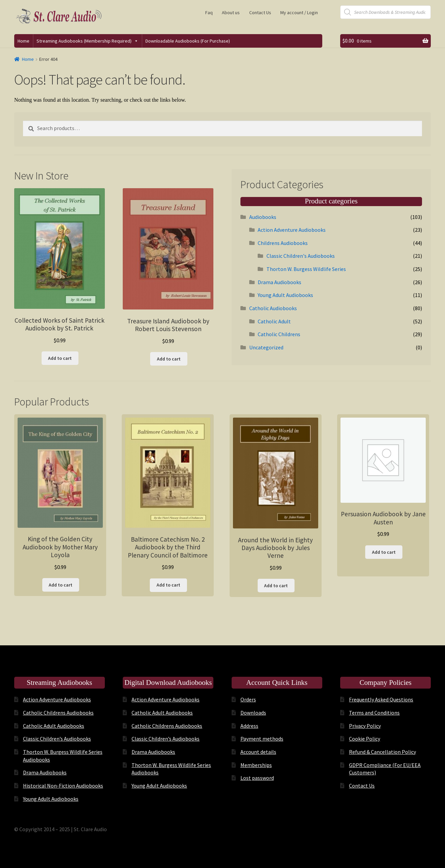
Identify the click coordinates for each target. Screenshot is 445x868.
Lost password (257, 778)
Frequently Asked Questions (381, 699)
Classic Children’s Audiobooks (57, 739)
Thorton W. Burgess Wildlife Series (306, 269)
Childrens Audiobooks (283, 243)
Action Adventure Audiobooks (292, 230)
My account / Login (299, 13)
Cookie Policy (365, 739)
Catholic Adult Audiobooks (54, 726)
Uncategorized (266, 347)
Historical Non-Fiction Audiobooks (63, 786)
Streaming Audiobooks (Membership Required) (87, 41)
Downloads (253, 713)
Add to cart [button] (60, 358)
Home (24, 41)
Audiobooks (263, 217)
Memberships (256, 765)
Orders (248, 699)
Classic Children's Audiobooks (301, 256)
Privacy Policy (365, 726)
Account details (258, 752)
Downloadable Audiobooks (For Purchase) (188, 41)
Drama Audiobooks (279, 282)
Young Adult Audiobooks (285, 295)
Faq (209, 13)
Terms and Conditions (374, 713)
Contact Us (260, 13)
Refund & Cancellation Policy (382, 752)
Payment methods (262, 739)
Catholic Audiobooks (273, 308)
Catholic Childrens (279, 334)
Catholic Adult (274, 321)
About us (231, 13)
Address (249, 726)
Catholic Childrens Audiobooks (58, 713)
